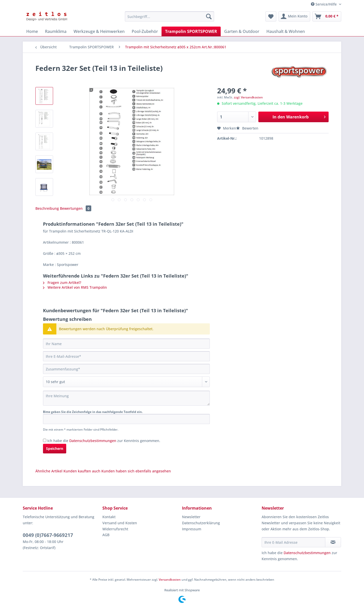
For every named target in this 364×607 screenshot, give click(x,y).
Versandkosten (170, 580)
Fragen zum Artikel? (62, 282)
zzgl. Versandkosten (248, 97)
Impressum (192, 529)
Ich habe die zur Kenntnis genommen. (104, 441)
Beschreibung (47, 208)
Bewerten (247, 128)
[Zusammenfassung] (126, 369)
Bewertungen (76, 208)
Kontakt (109, 517)
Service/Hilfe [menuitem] (324, 4)
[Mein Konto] (294, 16)
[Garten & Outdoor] (242, 31)
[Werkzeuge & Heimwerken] (99, 31)
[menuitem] (169, 19)
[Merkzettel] (271, 16)
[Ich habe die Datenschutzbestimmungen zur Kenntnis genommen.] (45, 440)
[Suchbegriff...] (169, 16)
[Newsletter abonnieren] (333, 542)
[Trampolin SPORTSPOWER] (191, 31)
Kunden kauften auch (82, 471)
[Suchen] (209, 16)
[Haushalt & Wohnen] (286, 31)
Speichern (55, 448)
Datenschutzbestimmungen (93, 441)
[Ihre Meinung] (126, 398)
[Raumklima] (56, 31)
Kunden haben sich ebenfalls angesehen (136, 471)
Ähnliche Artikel (49, 471)
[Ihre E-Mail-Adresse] (126, 356)
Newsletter (191, 517)
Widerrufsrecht (115, 529)
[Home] (32, 31)
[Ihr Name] (126, 344)
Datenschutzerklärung (201, 523)
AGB (106, 535)
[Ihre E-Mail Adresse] (293, 542)
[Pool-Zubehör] (145, 31)
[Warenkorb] (327, 16)
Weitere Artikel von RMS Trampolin (75, 287)
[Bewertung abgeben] (126, 382)
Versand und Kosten (120, 523)
